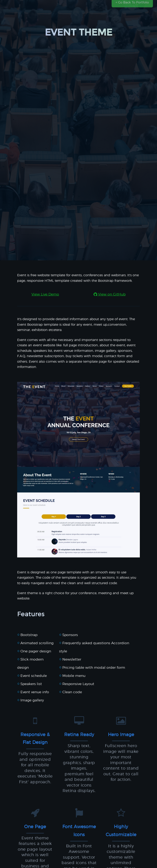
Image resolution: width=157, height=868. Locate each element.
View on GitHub (110, 294)
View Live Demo (45, 294)
